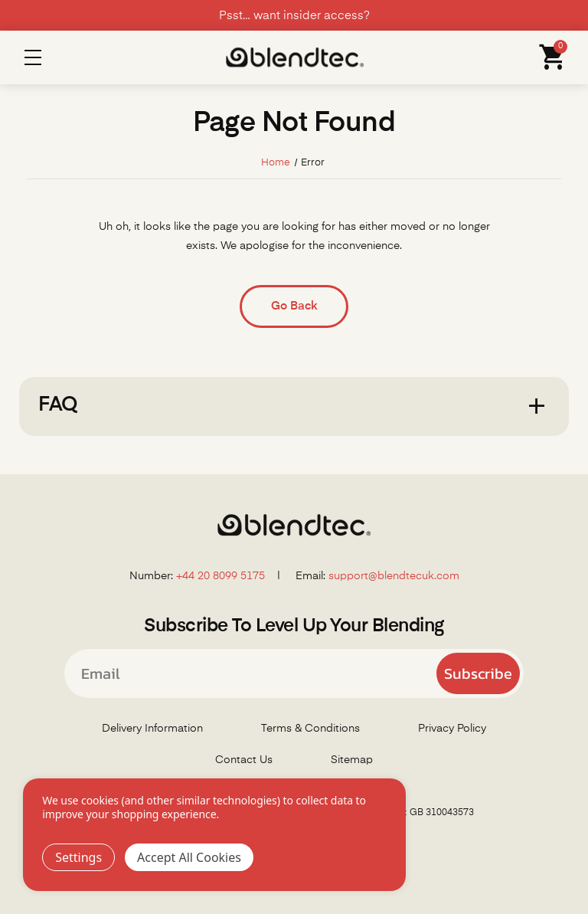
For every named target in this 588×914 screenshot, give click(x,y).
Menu (33, 57)
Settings (78, 857)
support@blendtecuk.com (394, 576)
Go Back (294, 306)
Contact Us (244, 760)
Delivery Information (152, 729)
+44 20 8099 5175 (220, 576)
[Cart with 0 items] (548, 58)
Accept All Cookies (189, 857)
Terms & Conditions (310, 729)
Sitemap (352, 760)
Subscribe (478, 673)
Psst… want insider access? (294, 16)
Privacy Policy (452, 729)
